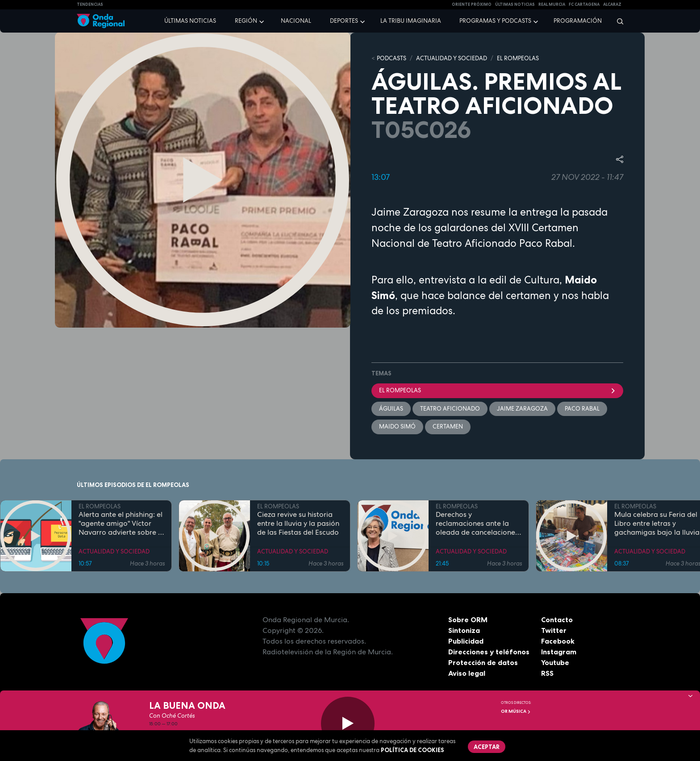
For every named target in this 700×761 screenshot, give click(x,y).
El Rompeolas (497, 390)
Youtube (555, 662)
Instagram (559, 652)
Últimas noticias (190, 21)
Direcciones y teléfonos (489, 652)
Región (246, 21)
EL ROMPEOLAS (518, 58)
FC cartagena (584, 4)
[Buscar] (617, 21)
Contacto (557, 620)
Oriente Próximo (472, 4)
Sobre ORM (468, 620)
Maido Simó (397, 426)
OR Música (516, 711)
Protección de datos (483, 662)
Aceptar (487, 747)
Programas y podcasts (495, 21)
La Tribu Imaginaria (411, 21)
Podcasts (392, 58)
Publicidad (466, 641)
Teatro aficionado (450, 409)
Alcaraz (612, 4)
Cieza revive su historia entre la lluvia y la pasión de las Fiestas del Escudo (298, 524)
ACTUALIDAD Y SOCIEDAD (452, 58)
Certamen (448, 426)
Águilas (391, 409)
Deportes (344, 21)
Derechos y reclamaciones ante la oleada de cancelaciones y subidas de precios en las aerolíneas (477, 524)
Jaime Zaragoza (522, 409)
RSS (547, 673)
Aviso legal (467, 673)
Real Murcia (552, 4)
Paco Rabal (582, 409)
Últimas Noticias (515, 4)
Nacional (296, 21)
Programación (578, 21)
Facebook (558, 641)
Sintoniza (464, 630)
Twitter (554, 630)
